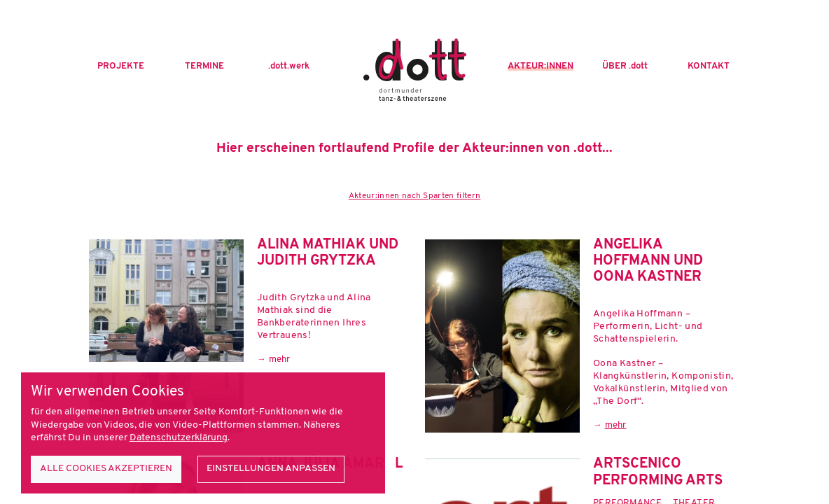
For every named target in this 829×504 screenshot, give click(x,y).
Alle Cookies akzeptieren (106, 469)
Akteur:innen (541, 66)
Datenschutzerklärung (179, 438)
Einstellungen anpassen (271, 469)
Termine (204, 66)
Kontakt (709, 66)
